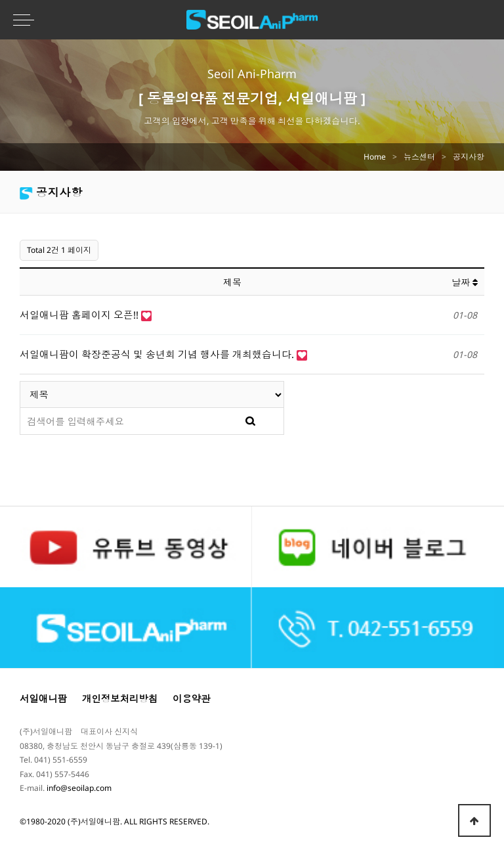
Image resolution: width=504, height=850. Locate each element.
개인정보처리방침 (120, 699)
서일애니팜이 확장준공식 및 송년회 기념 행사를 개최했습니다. (158, 354)
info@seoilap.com (79, 788)
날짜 (465, 282)
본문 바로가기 (0, 0)
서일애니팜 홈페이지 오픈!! (80, 315)
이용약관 (192, 699)
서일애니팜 (43, 699)
